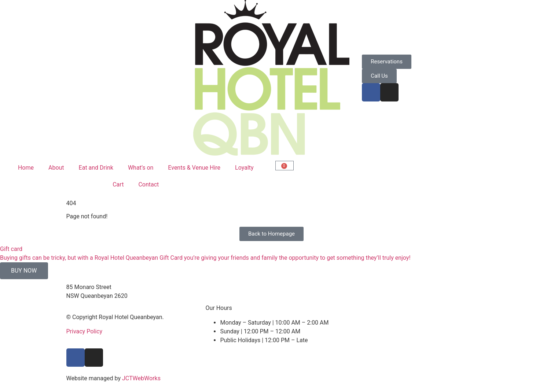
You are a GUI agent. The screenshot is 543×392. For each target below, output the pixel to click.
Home (26, 168)
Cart (118, 184)
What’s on (141, 168)
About (56, 168)
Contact (148, 184)
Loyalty (244, 168)
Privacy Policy (85, 331)
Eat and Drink (96, 168)
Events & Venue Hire (194, 168)
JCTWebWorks (141, 378)
